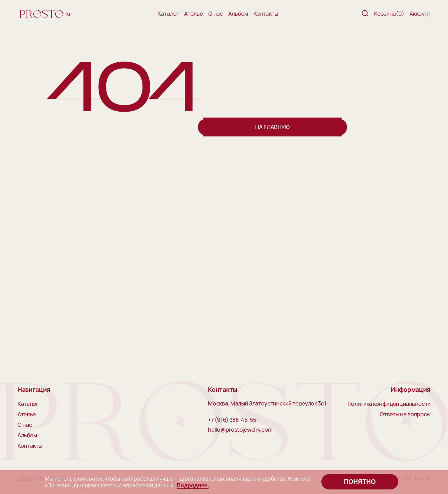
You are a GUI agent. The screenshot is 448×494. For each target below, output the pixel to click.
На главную (272, 127)
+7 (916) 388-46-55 (232, 420)
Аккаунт (420, 14)
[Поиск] (365, 14)
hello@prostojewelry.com (240, 430)
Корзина (389, 14)
